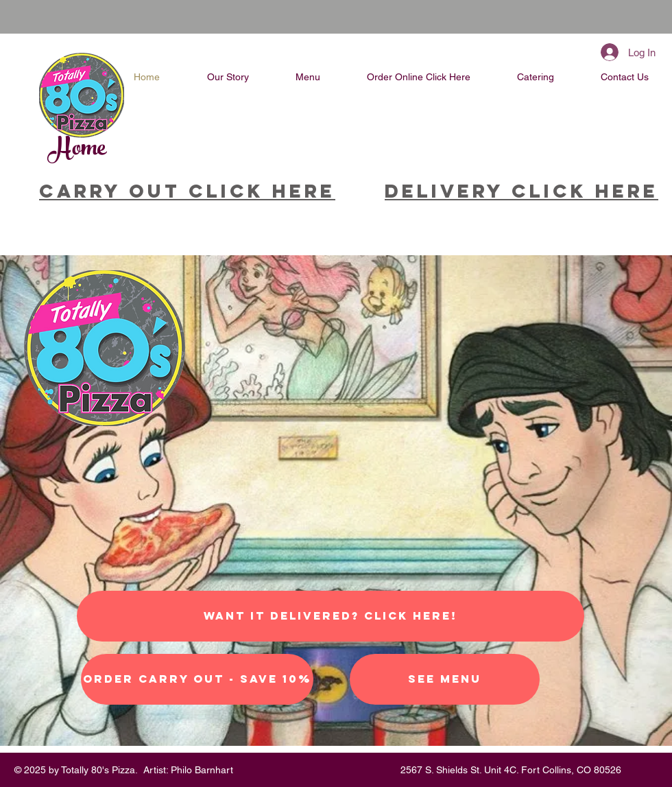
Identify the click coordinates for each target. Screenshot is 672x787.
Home (77, 150)
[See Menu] (445, 679)
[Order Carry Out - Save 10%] (197, 679)
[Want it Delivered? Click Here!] (331, 616)
